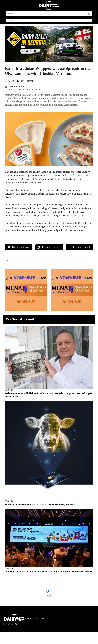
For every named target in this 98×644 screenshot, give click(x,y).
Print (9, 261)
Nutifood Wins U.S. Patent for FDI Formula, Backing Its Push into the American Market (49, 572)
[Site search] (49, 14)
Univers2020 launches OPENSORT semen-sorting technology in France (40, 505)
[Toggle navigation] (9, 5)
